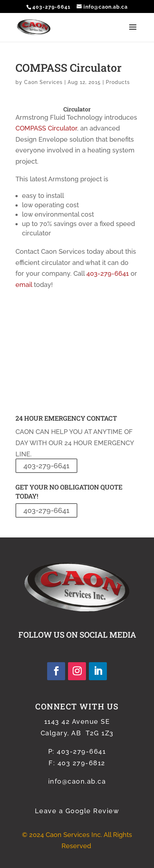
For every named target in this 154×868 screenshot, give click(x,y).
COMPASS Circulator (46, 128)
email (24, 285)
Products (118, 82)
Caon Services (43, 82)
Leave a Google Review (77, 811)
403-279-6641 (51, 7)
